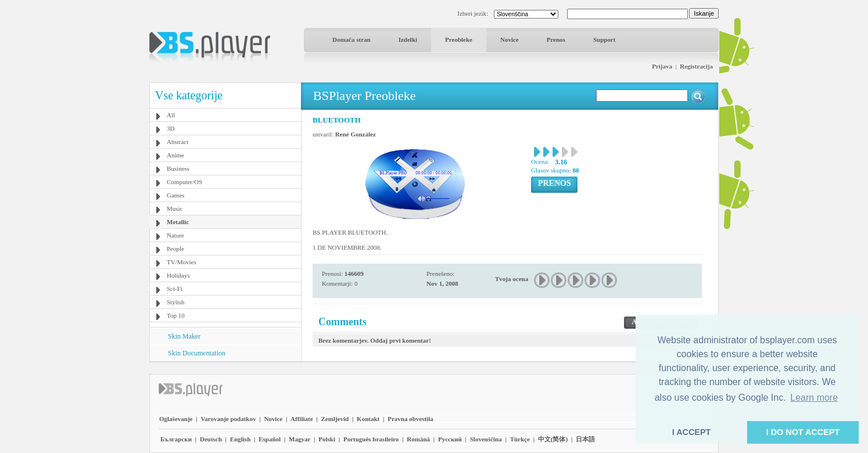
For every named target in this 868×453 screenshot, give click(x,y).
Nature (175, 235)
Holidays (178, 275)
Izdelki (408, 39)
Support (605, 39)
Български (176, 439)
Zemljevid (335, 419)
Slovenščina (486, 439)
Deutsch (211, 439)
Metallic (178, 222)
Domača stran (351, 39)
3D (171, 128)
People (175, 249)
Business (178, 168)
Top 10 (176, 315)
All (171, 115)
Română (418, 439)
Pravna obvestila (410, 419)
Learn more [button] (814, 398)
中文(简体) (553, 439)
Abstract (177, 142)
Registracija (696, 66)
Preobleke (459, 39)
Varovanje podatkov (228, 419)
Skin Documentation (197, 353)
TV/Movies (182, 262)
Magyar (300, 439)
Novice (510, 39)
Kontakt (368, 419)
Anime (175, 155)
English (240, 439)
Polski (327, 439)
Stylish (176, 302)
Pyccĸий (450, 439)
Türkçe (520, 439)
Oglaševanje (176, 419)
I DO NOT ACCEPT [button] (803, 432)
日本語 (585, 439)
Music (175, 208)
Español (270, 439)
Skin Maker (184, 336)
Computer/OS (184, 182)
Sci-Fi (175, 289)
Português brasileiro (371, 439)
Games (176, 195)
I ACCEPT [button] (692, 432)
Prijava (662, 66)
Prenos (556, 39)
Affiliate (302, 419)
